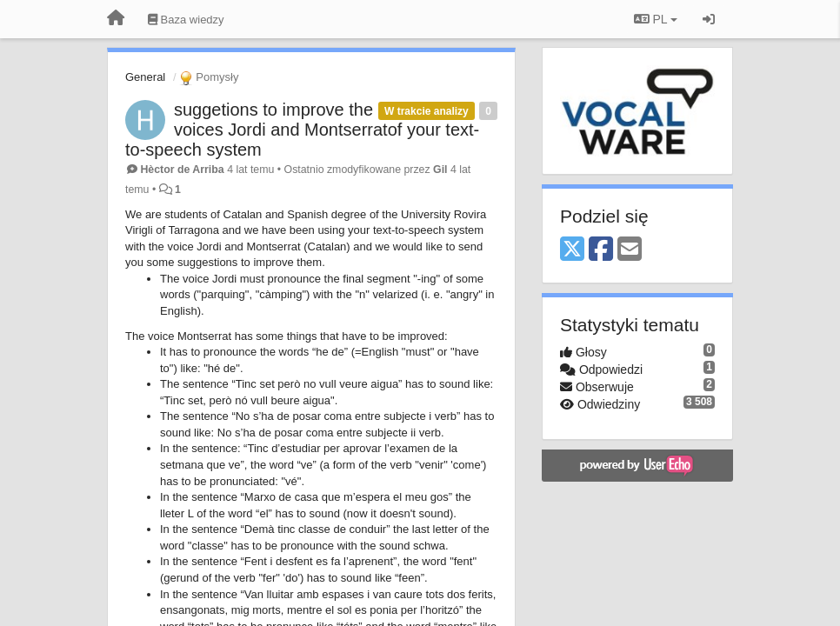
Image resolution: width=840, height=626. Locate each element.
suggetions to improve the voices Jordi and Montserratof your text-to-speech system (302, 130)
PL (656, 19)
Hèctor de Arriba (182, 170)
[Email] (630, 250)
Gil (440, 170)
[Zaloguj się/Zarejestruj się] (709, 19)
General (145, 77)
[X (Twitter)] (572, 250)
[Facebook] (601, 250)
